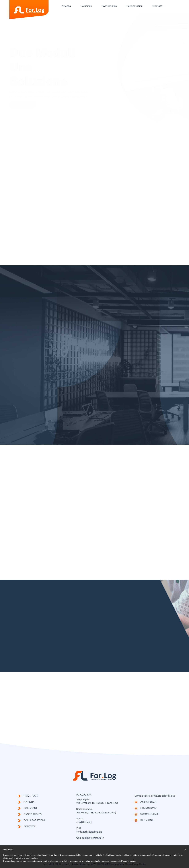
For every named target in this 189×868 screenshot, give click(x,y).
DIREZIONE (147, 820)
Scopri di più (22, 103)
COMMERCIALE (149, 814)
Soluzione (86, 6)
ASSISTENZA (148, 802)
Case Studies (109, 6)
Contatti (158, 6)
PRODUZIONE (148, 808)
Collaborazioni (135, 6)
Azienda (66, 6)
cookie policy (31, 858)
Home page (31, 796)
